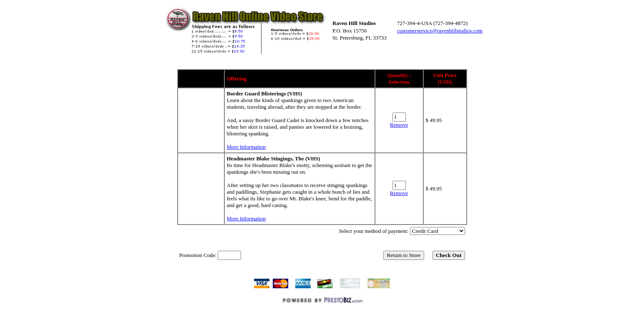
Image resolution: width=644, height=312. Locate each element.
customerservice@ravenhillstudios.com (440, 31)
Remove (399, 125)
